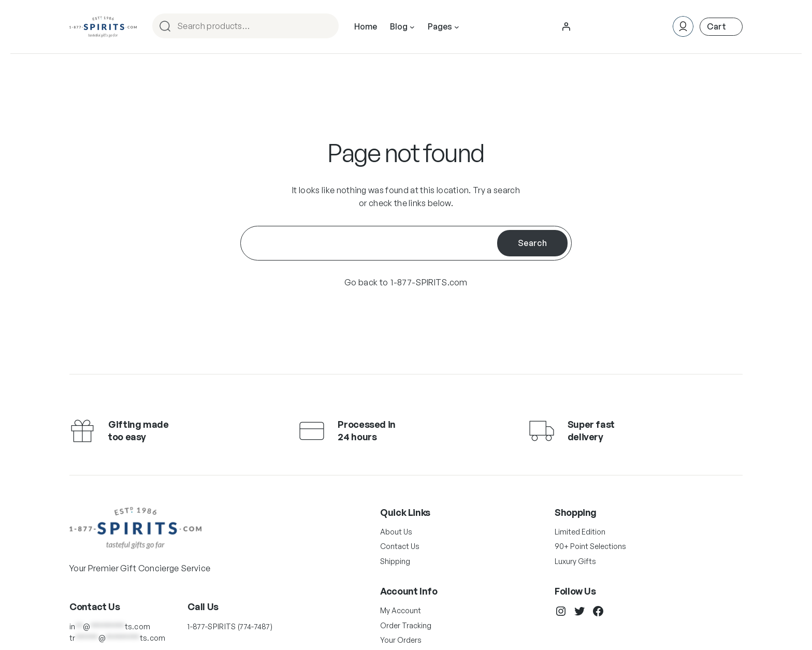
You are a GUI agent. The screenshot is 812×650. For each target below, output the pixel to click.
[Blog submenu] (412, 27)
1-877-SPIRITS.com (429, 282)
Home (366, 26)
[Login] (566, 26)
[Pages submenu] (457, 27)
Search (326, 27)
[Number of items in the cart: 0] (721, 27)
